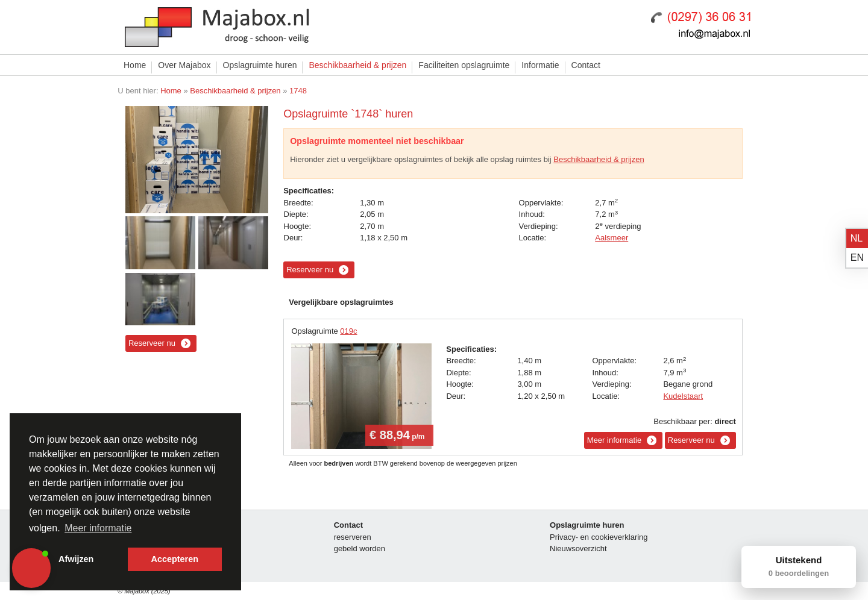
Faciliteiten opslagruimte (464, 65)
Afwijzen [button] (76, 559)
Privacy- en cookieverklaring (599, 537)
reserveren (353, 537)
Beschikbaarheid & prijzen (357, 65)
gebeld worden (360, 548)
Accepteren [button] (175, 559)
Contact (586, 65)
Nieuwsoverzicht (578, 548)
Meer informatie (614, 440)
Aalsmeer (612, 238)
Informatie (540, 65)
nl (857, 238)
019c (348, 331)
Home (135, 65)
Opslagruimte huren (260, 65)
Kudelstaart (683, 396)
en (857, 258)
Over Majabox (184, 65)
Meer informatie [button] (98, 528)
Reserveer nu (152, 343)
